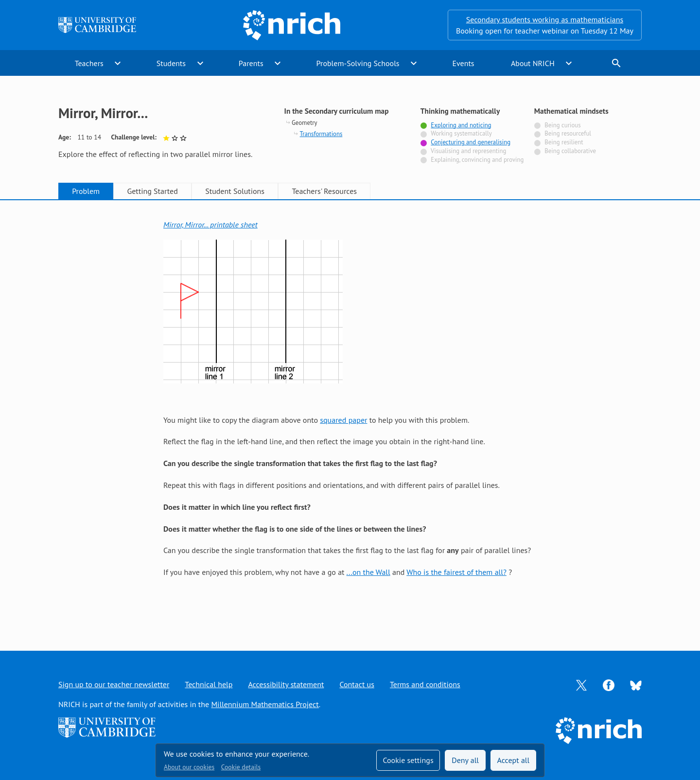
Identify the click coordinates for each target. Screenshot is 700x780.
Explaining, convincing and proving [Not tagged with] (477, 160)
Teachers (89, 63)
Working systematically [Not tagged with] (461, 133)
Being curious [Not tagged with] (562, 125)
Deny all (465, 760)
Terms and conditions (425, 684)
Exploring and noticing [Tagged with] (461, 125)
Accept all (514, 760)
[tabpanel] (350, 416)
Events (463, 63)
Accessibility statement (286, 684)
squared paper (343, 420)
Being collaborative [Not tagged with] (570, 151)
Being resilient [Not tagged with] (564, 142)
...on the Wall (368, 572)
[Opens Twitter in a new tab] (581, 684)
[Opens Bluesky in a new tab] (636, 685)
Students (171, 63)
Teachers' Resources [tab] (324, 191)
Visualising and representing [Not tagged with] (468, 151)
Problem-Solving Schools (358, 63)
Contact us (357, 684)
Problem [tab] (86, 191)
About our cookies (189, 767)
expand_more (118, 63)
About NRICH (533, 63)
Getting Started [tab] (152, 191)
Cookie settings (408, 760)
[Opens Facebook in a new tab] (609, 684)
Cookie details (241, 767)
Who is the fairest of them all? (456, 572)
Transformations (321, 134)
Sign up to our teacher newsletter (114, 684)
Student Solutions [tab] (235, 191)
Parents (251, 63)
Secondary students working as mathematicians (545, 19)
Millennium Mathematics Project (265, 704)
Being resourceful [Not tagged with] (568, 133)
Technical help (209, 684)
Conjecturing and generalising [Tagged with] (471, 142)
